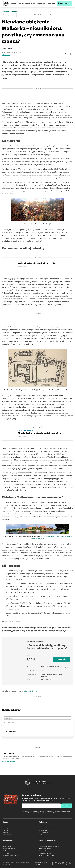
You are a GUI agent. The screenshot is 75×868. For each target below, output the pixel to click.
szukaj (14, 4)
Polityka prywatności (45, 854)
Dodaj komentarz (10, 731)
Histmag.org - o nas (9, 828)
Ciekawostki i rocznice (10, 11)
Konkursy (42, 835)
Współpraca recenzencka (11, 856)
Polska (52, 15)
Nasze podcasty (44, 831)
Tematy (5, 833)
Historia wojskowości (24, 15)
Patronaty (6, 854)
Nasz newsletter (44, 833)
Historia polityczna (9, 15)
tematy (21, 4)
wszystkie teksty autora (9, 762)
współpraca (42, 4)
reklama (51, 4)
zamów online (61, 659)
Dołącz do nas (7, 846)
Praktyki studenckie (9, 849)
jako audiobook (30, 691)
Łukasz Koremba (7, 49)
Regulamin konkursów (45, 851)
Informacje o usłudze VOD (47, 856)
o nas (33, 4)
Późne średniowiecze (40, 15)
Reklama (6, 851)
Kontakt (5, 831)
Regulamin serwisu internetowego (49, 846)
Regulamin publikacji (45, 849)
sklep (28, 4)
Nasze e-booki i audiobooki (47, 828)
